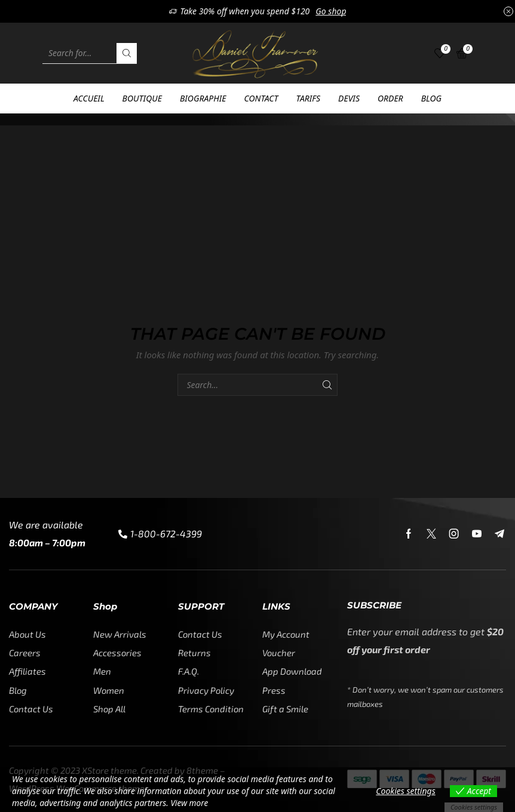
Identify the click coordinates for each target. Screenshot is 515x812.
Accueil (89, 98)
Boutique (142, 98)
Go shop (331, 11)
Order (390, 98)
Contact (261, 98)
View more (190, 803)
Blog (431, 98)
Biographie (203, 98)
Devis (349, 98)
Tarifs (309, 98)
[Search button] (127, 53)
